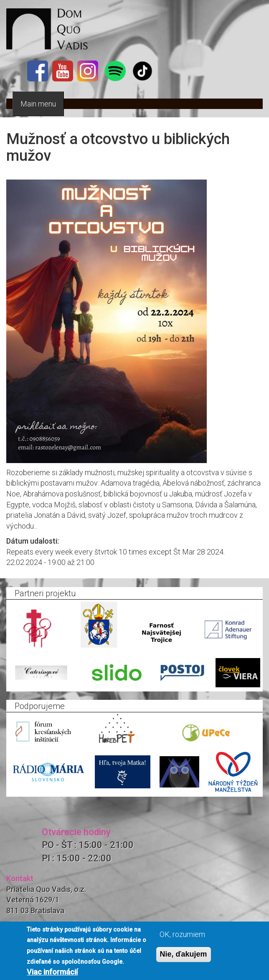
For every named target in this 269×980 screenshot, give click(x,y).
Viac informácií (52, 972)
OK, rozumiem (182, 934)
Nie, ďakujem (184, 954)
